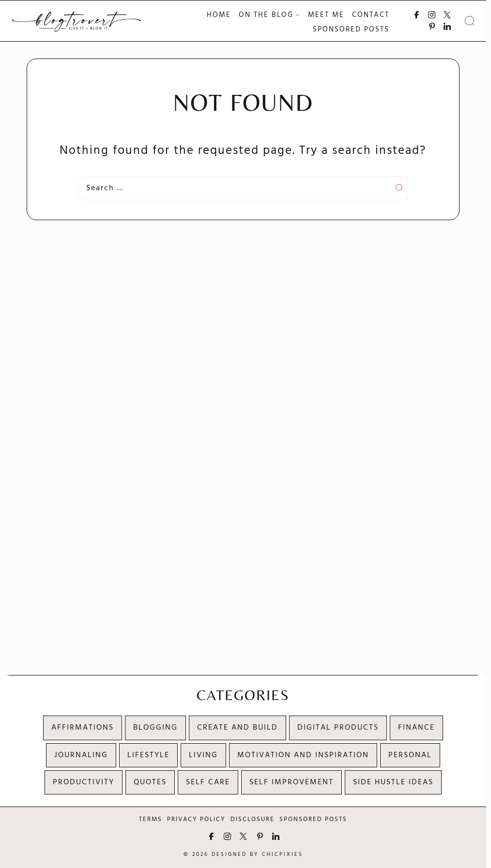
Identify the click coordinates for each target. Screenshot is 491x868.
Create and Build (238, 728)
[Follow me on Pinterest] (432, 26)
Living (203, 755)
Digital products (338, 728)
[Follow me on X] (447, 15)
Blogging (155, 728)
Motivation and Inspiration (303, 755)
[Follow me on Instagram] (432, 15)
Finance (416, 728)
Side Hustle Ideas (393, 782)
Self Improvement (292, 782)
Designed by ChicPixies (257, 854)
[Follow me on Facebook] (417, 15)
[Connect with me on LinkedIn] (447, 26)
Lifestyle (148, 755)
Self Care (208, 782)
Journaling (81, 755)
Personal (410, 755)
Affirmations (83, 728)
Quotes (150, 782)
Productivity (84, 782)
